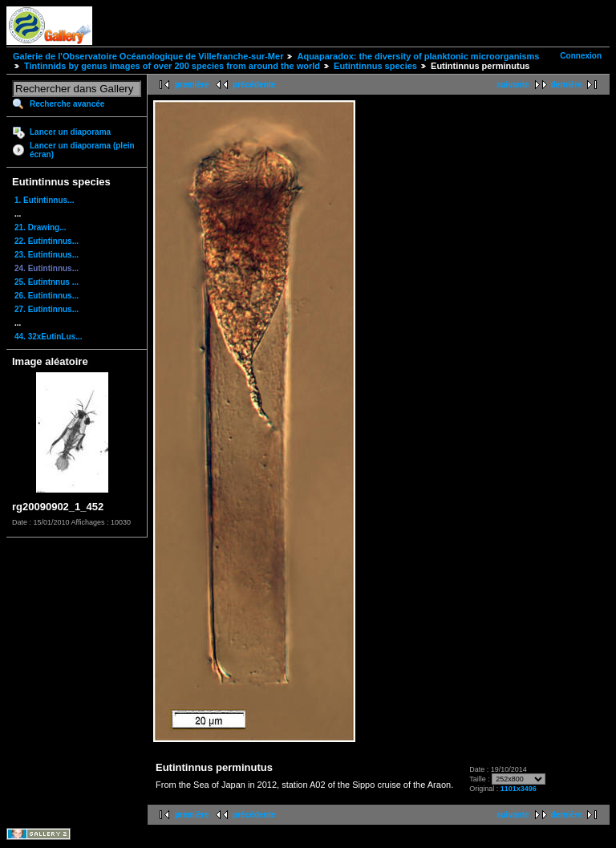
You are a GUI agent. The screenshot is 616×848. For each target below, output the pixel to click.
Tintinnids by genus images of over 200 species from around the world (172, 66)
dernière (567, 85)
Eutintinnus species (375, 66)
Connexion (581, 56)
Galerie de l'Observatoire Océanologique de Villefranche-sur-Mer (148, 56)
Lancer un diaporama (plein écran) (82, 150)
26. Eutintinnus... (47, 296)
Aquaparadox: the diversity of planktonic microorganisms (418, 56)
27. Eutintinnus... (47, 309)
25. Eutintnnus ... (47, 282)
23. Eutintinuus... (47, 255)
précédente (254, 85)
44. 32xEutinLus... (48, 337)
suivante (513, 85)
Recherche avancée (67, 104)
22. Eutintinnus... (47, 241)
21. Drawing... (40, 227)
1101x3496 (519, 789)
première (192, 85)
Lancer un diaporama (70, 132)
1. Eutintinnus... (44, 200)
